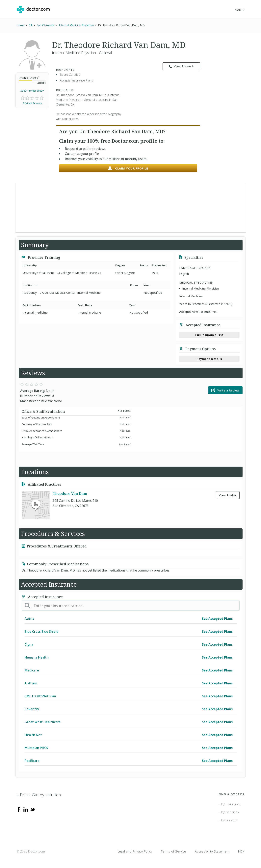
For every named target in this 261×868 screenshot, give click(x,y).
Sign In (240, 10)
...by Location (228, 820)
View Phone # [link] (181, 66)
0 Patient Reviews (32, 103)
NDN (241, 851)
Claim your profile (128, 168)
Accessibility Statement (212, 851)
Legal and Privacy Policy (135, 851)
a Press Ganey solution (39, 795)
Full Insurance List (209, 335)
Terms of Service (174, 851)
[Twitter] (33, 809)
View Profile (228, 495)
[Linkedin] (26, 809)
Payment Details (209, 359)
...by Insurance (230, 804)
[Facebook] (19, 809)
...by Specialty (229, 812)
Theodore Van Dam (70, 493)
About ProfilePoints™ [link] (32, 91)
